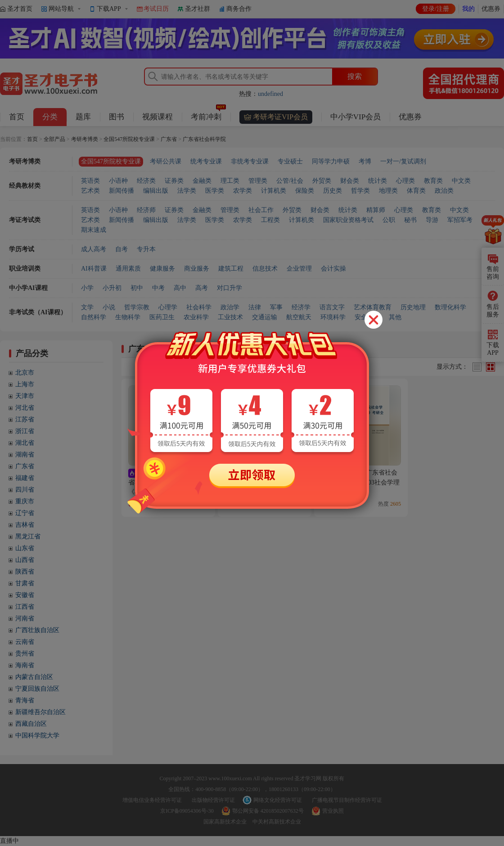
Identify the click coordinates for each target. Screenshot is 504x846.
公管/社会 (290, 181)
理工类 (230, 181)
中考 (158, 288)
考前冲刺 (208, 115)
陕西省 (25, 572)
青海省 (25, 700)
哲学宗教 (137, 307)
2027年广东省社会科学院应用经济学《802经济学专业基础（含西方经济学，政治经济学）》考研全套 (168, 492)
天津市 (25, 396)
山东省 (25, 548)
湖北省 (25, 443)
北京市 (25, 373)
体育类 (416, 191)
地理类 (388, 191)
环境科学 (333, 317)
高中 (180, 288)
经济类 (146, 181)
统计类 (378, 181)
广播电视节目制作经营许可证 (347, 800)
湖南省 (25, 455)
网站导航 (61, 9)
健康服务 (162, 269)
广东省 (169, 139)
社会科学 (199, 307)
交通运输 (265, 317)
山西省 (25, 560)
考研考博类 (85, 139)
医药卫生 (162, 317)
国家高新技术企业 (225, 822)
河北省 (25, 408)
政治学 (230, 307)
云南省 (25, 642)
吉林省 (25, 525)
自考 (121, 249)
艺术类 (90, 191)
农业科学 (196, 317)
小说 (109, 307)
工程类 (270, 220)
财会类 (350, 181)
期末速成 (94, 230)
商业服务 (197, 269)
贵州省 (25, 654)
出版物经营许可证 (213, 800)
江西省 (25, 607)
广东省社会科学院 (204, 139)
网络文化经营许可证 (278, 800)
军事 (276, 307)
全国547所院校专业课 (129, 139)
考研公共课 (166, 161)
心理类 (405, 181)
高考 (202, 288)
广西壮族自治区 (37, 630)
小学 (87, 288)
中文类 (461, 181)
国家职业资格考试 (348, 220)
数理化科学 (450, 307)
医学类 (215, 191)
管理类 (258, 181)
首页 (17, 117)
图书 (117, 117)
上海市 (25, 384)
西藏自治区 (31, 724)
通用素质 (128, 269)
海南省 (25, 665)
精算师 (376, 210)
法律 (255, 307)
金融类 (202, 181)
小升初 (112, 288)
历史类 (333, 191)
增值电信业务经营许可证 (152, 800)
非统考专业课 (250, 161)
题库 (83, 117)
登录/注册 (436, 9)
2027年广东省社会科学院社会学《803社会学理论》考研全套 (360, 482)
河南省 (25, 618)
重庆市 (25, 501)
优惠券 (491, 9)
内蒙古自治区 (34, 677)
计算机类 (274, 191)
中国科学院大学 (37, 735)
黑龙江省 (28, 536)
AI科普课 (94, 269)
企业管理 (299, 269)
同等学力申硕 (331, 161)
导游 (432, 220)
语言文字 (332, 307)
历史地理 (413, 307)
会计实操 (333, 269)
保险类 (305, 191)
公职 (389, 220)
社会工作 (261, 210)
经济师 (146, 210)
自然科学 (94, 317)
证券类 (174, 181)
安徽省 (25, 595)
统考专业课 (206, 161)
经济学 (301, 307)
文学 (87, 307)
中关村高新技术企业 (277, 822)
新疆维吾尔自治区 (40, 712)
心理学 (168, 307)
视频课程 (157, 117)
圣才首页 (20, 9)
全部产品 (54, 139)
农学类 (243, 191)
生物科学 (128, 317)
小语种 (118, 181)
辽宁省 (25, 513)
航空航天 (299, 317)
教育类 (433, 181)
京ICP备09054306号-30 (187, 811)
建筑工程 (231, 269)
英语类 (90, 181)
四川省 (25, 490)
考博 (365, 161)
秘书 (410, 220)
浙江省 (25, 431)
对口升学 (229, 288)
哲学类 (360, 191)
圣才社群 (198, 9)
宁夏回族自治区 (37, 689)
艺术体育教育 (373, 307)
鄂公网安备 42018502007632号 (268, 811)
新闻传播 (121, 191)
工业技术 (230, 317)
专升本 (146, 249)
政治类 (444, 191)
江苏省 (25, 419)
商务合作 (239, 9)
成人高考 (94, 249)
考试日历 (156, 9)
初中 (137, 288)
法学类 (187, 191)
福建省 (25, 478)
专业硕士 (290, 161)
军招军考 (460, 220)
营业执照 (333, 811)
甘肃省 (25, 583)
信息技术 (265, 269)
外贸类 (322, 181)
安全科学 (367, 317)
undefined (270, 94)
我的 (468, 9)
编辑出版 (156, 191)
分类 (50, 117)
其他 (395, 317)
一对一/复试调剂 (403, 161)
